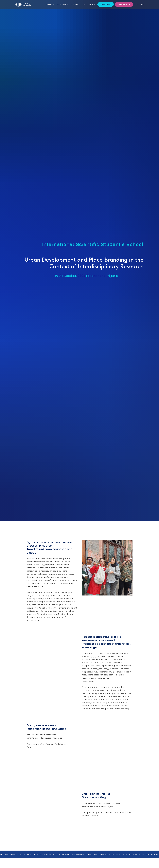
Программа (49, 4)
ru (138, 4)
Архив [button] (92, 4)
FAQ (84, 4)
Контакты (75, 4)
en (142, 4)
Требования (62, 4)
